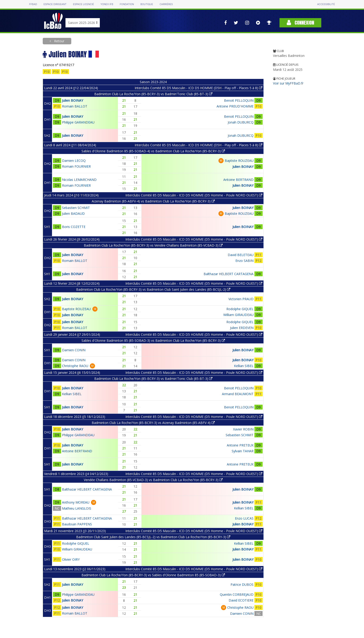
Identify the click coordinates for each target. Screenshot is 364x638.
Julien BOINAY (73, 100)
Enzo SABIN (244, 261)
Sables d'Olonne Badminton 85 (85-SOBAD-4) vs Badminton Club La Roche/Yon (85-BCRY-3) (153, 151)
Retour (59, 41)
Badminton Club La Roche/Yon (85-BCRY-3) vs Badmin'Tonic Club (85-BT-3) (153, 94)
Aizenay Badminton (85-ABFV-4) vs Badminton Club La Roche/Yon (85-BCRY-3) (153, 201)
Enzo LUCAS (244, 518)
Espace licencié (83, 4)
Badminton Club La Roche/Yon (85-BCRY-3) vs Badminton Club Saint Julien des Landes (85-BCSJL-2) (153, 289)
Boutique (147, 4)
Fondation (127, 4)
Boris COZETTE (74, 227)
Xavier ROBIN (243, 429)
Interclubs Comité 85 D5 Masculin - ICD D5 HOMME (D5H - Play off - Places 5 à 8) (198, 88)
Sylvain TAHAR (243, 451)
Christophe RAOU (75, 366)
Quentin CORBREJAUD (237, 594)
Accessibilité (326, 4)
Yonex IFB (107, 4)
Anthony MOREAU (76, 502)
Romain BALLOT (75, 106)
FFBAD (33, 4)
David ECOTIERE (241, 600)
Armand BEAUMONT (238, 394)
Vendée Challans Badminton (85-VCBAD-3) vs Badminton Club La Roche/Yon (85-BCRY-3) (153, 480)
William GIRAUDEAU (238, 315)
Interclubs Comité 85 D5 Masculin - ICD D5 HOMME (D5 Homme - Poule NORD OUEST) (194, 195)
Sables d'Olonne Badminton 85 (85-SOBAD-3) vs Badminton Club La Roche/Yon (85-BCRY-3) (153, 340)
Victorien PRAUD (241, 299)
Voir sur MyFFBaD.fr (288, 83)
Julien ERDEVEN (242, 328)
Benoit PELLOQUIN (239, 100)
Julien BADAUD (73, 213)
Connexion (300, 23)
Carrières (166, 4)
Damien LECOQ (74, 161)
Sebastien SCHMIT (76, 208)
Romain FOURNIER (76, 166)
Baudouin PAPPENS (77, 524)
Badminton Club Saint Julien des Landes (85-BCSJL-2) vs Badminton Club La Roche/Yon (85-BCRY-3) (153, 537)
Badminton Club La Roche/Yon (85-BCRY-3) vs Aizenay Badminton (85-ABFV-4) (153, 423)
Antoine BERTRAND (238, 180)
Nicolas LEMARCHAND (79, 180)
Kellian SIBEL (244, 366)
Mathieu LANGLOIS (77, 508)
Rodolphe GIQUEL (240, 309)
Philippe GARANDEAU (78, 122)
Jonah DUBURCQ (241, 122)
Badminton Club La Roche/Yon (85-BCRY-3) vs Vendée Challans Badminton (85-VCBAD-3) (153, 245)
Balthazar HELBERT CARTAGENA (229, 274)
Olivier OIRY (71, 559)
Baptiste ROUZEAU (239, 161)
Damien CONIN (74, 350)
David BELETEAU (241, 255)
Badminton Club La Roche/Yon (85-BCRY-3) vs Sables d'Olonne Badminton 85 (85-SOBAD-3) (153, 575)
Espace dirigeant (55, 4)
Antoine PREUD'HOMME (235, 106)
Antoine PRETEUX (240, 445)
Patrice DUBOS (242, 584)
